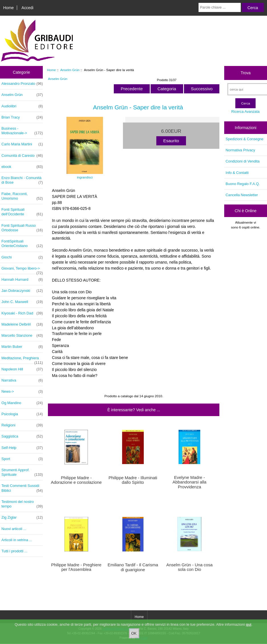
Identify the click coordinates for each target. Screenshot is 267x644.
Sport (22, 459)
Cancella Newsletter (242, 195)
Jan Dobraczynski (22, 291)
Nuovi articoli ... (14, 529)
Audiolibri (22, 106)
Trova (245, 73)
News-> (22, 392)
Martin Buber (22, 347)
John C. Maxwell (22, 302)
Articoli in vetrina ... (17, 540)
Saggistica (22, 436)
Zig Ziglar (22, 517)
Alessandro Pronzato (22, 84)
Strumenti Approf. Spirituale (22, 472)
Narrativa (22, 380)
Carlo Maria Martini (22, 144)
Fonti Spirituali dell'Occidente (22, 212)
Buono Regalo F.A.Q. (243, 184)
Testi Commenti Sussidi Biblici (22, 488)
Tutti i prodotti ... (14, 551)
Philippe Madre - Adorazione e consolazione (76, 480)
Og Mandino (22, 403)
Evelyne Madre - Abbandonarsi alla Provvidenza (190, 482)
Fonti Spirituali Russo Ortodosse (22, 228)
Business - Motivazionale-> (22, 131)
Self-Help (22, 448)
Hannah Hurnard (22, 280)
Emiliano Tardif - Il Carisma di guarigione (133, 567)
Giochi (22, 257)
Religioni (22, 425)
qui (249, 626)
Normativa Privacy (240, 150)
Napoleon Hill (22, 369)
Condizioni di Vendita (243, 161)
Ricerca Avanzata (245, 112)
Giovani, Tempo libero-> (22, 270)
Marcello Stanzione (22, 336)
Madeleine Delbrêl (22, 324)
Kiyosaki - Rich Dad (22, 313)
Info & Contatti (237, 173)
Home (8, 8)
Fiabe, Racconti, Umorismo (22, 196)
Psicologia (22, 414)
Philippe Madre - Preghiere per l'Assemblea (76, 567)
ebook (22, 167)
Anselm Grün (70, 70)
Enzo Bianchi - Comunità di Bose (22, 180)
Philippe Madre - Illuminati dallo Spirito (133, 480)
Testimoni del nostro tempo (22, 504)
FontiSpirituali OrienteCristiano (22, 244)
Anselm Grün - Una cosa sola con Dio (189, 567)
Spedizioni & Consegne (245, 139)
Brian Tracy (22, 117)
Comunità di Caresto (22, 156)
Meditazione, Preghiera (22, 360)
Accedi (27, 8)
